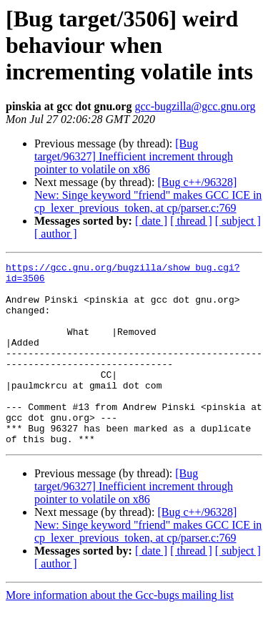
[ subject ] (238, 221)
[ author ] (56, 234)
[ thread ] (191, 221)
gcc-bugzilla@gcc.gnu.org (195, 106)
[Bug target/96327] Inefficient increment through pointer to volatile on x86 (134, 156)
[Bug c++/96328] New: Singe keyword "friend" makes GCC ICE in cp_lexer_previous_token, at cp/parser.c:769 (148, 195)
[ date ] (151, 221)
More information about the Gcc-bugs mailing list (120, 631)
